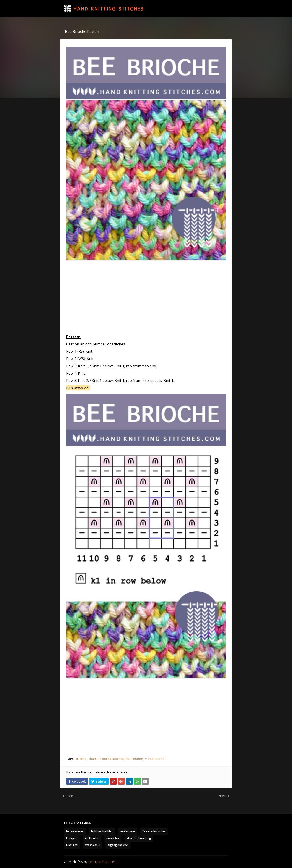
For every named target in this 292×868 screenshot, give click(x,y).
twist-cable (93, 845)
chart (92, 759)
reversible (113, 838)
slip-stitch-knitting (139, 838)
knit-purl (72, 838)
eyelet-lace (128, 831)
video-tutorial (155, 759)
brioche (81, 759)
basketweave (75, 831)
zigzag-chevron (118, 845)
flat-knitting (134, 759)
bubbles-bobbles (102, 831)
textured (72, 845)
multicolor (92, 838)
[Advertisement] (146, 298)
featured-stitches (111, 759)
